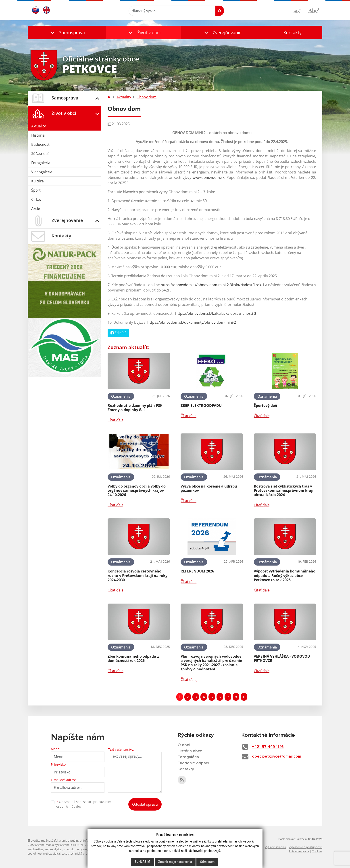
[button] (67, 33)
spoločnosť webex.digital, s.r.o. (48, 853)
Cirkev (36, 199)
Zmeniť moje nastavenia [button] (175, 864)
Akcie (36, 209)
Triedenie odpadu (194, 763)
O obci (184, 745)
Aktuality (39, 126)
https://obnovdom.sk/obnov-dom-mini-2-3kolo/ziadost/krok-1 (212, 285)
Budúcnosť (40, 144)
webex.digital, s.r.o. (57, 849)
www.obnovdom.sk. (209, 177)
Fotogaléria (41, 163)
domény (76, 849)
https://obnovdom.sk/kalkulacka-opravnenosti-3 (216, 313)
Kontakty (292, 33)
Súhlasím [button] (142, 864)
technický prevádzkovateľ (86, 853)
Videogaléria (42, 172)
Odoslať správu (145, 804)
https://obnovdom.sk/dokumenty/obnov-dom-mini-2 (192, 322)
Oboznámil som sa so (84, 804)
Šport (36, 190)
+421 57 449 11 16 (268, 747)
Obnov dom (147, 97)
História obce (190, 751)
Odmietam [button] (207, 864)
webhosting (35, 849)
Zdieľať (118, 333)
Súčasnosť (40, 154)
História (38, 135)
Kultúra (37, 181)
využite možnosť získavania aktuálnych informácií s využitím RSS (72, 841)
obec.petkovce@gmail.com (277, 756)
